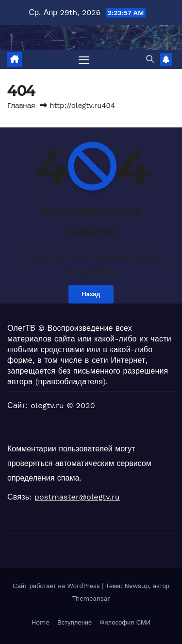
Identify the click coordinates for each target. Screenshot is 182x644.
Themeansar (91, 599)
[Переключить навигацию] (84, 59)
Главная (21, 106)
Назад (91, 294)
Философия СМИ (125, 622)
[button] (150, 59)
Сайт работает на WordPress (57, 586)
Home (41, 622)
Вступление (74, 622)
